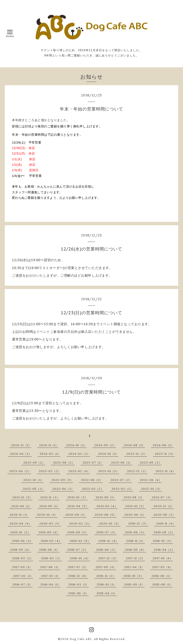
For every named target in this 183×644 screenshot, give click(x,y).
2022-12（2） (137, 471)
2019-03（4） (51, 541)
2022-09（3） (62, 480)
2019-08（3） (78, 532)
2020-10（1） (47, 515)
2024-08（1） (134, 445)
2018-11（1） (136, 541)
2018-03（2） (23, 558)
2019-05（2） (164, 532)
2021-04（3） (78, 506)
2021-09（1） (106, 497)
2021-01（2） (135, 506)
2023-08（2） (64, 462)
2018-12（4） (108, 541)
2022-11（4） (166, 471)
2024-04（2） (21, 454)
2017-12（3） (108, 558)
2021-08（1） (134, 497)
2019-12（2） (138, 523)
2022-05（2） (34, 489)
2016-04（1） (50, 584)
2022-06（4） (151, 480)
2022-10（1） (33, 480)
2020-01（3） (110, 523)
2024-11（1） (49, 445)
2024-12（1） (21, 445)
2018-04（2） (164, 550)
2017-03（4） (162, 567)
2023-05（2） (151, 462)
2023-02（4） (79, 471)
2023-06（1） (122, 462)
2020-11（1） (19, 515)
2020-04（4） (20, 523)
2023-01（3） (109, 471)
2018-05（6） (135, 550)
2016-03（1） (79, 584)
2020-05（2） (164, 515)
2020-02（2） (80, 523)
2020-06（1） (135, 515)
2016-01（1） (107, 584)
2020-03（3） (50, 523)
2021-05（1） (49, 506)
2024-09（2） (105, 445)
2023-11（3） (165, 454)
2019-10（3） (20, 532)
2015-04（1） (107, 593)
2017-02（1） (23, 576)
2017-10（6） (163, 558)
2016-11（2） (106, 576)
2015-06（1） (78, 593)
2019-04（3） (22, 541)
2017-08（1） (50, 567)
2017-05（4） (106, 567)
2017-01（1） (51, 576)
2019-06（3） (135, 532)
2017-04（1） (134, 567)
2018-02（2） (51, 558)
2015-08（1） (162, 584)
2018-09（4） (21, 550)
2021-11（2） (50, 497)
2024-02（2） (79, 454)
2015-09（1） (134, 584)
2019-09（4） (49, 532)
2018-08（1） (49, 550)
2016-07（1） (22, 584)
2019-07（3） (107, 532)
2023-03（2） (50, 471)
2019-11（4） (166, 523)
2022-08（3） (92, 480)
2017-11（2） (135, 558)
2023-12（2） (137, 454)
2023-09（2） (34, 462)
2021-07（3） (162, 497)
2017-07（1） (78, 567)
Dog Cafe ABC (81, 639)
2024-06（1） (163, 445)
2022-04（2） (63, 489)
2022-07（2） (121, 480)
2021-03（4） (107, 506)
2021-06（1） (21, 506)
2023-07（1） (93, 462)
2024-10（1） (76, 445)
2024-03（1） (50, 454)
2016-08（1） (162, 576)
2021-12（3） (22, 497)
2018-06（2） (107, 550)
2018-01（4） (80, 558)
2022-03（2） (93, 489)
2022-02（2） (122, 489)
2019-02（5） (80, 541)
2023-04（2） (20, 471)
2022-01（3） (152, 489)
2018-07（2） (78, 550)
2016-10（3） (134, 576)
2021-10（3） (78, 497)
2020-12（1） (164, 506)
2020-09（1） (76, 515)
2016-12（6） (78, 576)
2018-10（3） (163, 541)
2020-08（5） (106, 515)
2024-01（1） (108, 454)
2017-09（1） (22, 567)
